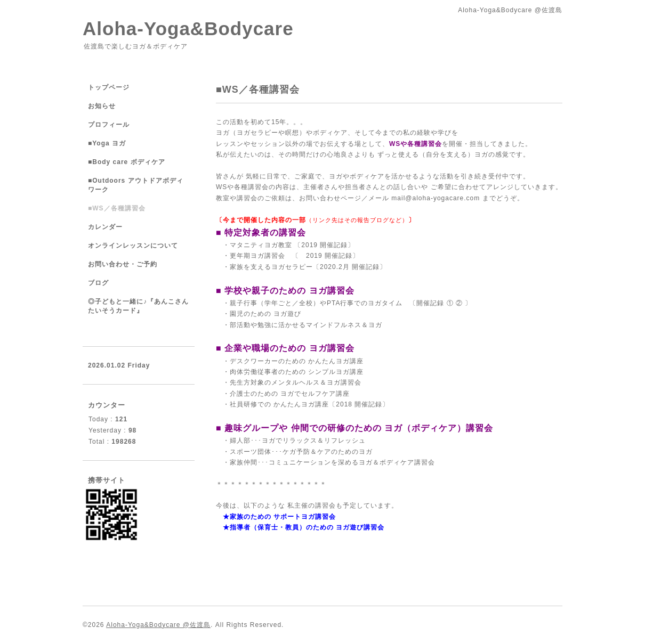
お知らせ (102, 106)
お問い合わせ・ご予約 (123, 264)
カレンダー (105, 227)
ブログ (98, 283)
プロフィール (109, 125)
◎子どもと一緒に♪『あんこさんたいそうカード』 (138, 306)
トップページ (109, 87)
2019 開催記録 (329, 256)
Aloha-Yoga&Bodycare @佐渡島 (158, 625)
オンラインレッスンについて (133, 246)
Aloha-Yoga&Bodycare (188, 28)
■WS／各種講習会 (117, 208)
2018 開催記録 (359, 404)
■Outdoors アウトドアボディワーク (136, 185)
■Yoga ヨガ (107, 143)
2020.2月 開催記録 (350, 267)
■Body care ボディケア (127, 162)
